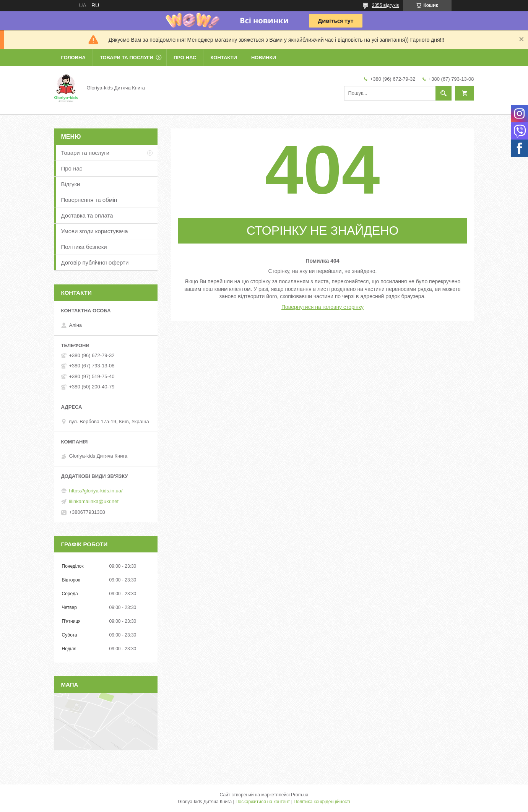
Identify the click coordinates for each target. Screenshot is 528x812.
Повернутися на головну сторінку (322, 307)
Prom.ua (300, 795)
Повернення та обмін (89, 200)
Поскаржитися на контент (263, 802)
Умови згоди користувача (95, 231)
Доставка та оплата (87, 215)
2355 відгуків (386, 5)
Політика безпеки (84, 247)
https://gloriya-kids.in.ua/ (96, 491)
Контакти (224, 58)
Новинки (264, 58)
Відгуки (71, 184)
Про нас (185, 58)
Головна (73, 58)
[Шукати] (444, 93)
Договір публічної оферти (95, 262)
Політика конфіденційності (322, 802)
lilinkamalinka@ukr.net (94, 501)
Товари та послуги (127, 58)
